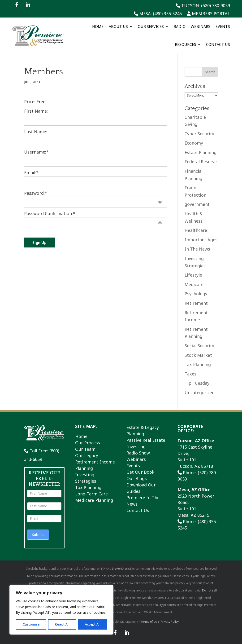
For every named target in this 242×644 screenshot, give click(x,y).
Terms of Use (150, 622)
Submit (38, 534)
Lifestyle (193, 275)
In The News (197, 249)
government (197, 204)
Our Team (85, 449)
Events (223, 26)
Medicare (194, 284)
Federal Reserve (201, 162)
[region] (61, 610)
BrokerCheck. (121, 569)
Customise (31, 624)
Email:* (31, 172)
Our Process (88, 443)
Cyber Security (199, 134)
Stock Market (198, 355)
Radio (180, 26)
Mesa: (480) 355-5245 (158, 14)
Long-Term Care (91, 494)
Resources (186, 44)
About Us (118, 26)
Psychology (196, 294)
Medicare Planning (94, 500)
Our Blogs (137, 478)
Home (98, 26)
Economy (194, 143)
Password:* (36, 193)
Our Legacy (87, 455)
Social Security (199, 346)
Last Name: (36, 132)
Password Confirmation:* (50, 213)
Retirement (196, 303)
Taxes (190, 374)
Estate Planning (201, 152)
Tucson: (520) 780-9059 (203, 6)
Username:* (36, 152)
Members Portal (208, 14)
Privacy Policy (170, 622)
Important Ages (201, 240)
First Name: (36, 111)
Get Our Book (140, 472)
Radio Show (138, 453)
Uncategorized (200, 393)
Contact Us (218, 44)
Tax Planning (198, 364)
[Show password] (160, 202)
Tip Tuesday (197, 383)
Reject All (62, 624)
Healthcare (196, 230)
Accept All (93, 624)
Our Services (151, 26)
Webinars (201, 26)
